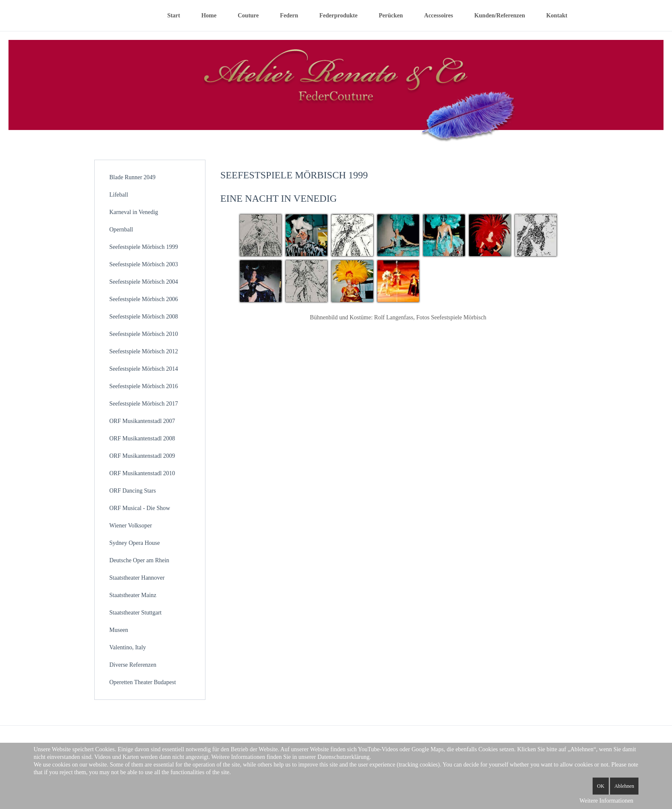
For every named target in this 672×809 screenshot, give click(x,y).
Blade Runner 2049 (133, 177)
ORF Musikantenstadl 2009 (142, 456)
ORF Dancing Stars (133, 491)
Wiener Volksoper (131, 526)
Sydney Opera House (135, 543)
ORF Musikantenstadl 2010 (142, 473)
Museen (119, 630)
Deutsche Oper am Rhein (139, 560)
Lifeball (119, 195)
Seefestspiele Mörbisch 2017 (144, 404)
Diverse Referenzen (133, 665)
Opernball (121, 230)
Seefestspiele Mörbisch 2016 (144, 386)
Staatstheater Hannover (137, 578)
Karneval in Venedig (134, 212)
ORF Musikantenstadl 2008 (142, 438)
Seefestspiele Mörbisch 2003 (144, 264)
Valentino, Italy (128, 647)
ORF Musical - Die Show (140, 508)
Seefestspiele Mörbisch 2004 (144, 282)
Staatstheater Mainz (133, 595)
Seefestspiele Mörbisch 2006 (144, 299)
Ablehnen (624, 786)
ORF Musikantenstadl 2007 (142, 421)
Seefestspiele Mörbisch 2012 (144, 351)
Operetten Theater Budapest (143, 682)
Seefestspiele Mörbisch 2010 (144, 334)
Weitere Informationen (606, 801)
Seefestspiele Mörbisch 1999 (144, 247)
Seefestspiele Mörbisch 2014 (144, 369)
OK (600, 786)
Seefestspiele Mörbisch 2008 (144, 317)
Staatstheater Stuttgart (136, 613)
